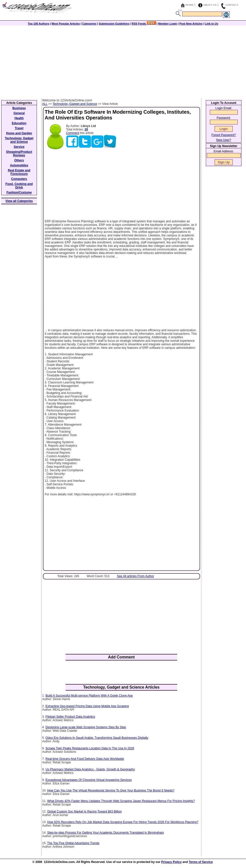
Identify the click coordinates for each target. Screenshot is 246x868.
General (19, 113)
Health (19, 118)
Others (19, 160)
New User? (224, 140)
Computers (19, 179)
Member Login (168, 24)
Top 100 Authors (39, 24)
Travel (19, 128)
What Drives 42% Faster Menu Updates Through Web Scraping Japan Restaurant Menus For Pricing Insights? (121, 801)
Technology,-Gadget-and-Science (75, 104)
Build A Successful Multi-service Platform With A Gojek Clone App (89, 696)
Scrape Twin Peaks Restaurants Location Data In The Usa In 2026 (90, 748)
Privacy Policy (171, 862)
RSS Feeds (144, 24)
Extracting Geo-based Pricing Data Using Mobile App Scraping (87, 706)
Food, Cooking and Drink (19, 186)
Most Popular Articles (66, 24)
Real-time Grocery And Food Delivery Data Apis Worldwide (85, 759)
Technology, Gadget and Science (19, 140)
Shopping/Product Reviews (19, 154)
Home (190, 5)
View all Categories (19, 201)
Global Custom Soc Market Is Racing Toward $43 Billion (84, 812)
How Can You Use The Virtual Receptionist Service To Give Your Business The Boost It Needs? (111, 790)
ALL (45, 104)
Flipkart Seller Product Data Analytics (70, 717)
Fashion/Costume (19, 192)
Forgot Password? (224, 135)
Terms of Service (201, 862)
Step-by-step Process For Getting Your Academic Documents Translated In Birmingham (106, 833)
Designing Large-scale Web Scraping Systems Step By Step (86, 727)
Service (19, 147)
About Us (210, 5)
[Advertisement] (123, 61)
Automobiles (19, 165)
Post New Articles (191, 24)
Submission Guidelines (114, 24)
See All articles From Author (136, 576)
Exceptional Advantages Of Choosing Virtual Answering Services (88, 780)
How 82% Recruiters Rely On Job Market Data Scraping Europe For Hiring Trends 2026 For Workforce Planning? (123, 822)
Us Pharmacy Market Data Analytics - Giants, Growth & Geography (90, 769)
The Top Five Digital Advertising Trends (73, 843)
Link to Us (211, 24)
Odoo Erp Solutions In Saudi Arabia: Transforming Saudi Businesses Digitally (97, 738)
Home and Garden (19, 133)
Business (19, 108)
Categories (89, 24)
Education (19, 123)
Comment (73, 133)
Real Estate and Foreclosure (19, 172)
